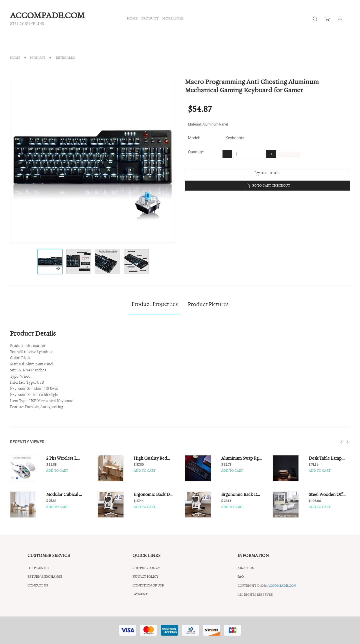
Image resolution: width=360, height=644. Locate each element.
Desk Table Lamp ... (327, 458)
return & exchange (45, 577)
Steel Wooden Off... (327, 494)
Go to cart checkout (268, 186)
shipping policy (146, 568)
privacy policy (145, 577)
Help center (38, 568)
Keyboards (65, 58)
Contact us (38, 585)
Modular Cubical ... (64, 494)
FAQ (241, 577)
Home (15, 58)
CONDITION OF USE (148, 585)
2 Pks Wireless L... (63, 458)
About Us (246, 568)
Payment (140, 594)
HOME (132, 18)
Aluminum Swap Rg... (241, 458)
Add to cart (267, 173)
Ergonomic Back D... (153, 494)
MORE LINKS (173, 18)
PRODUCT (150, 18)
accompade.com (282, 586)
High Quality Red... (152, 458)
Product (37, 58)
